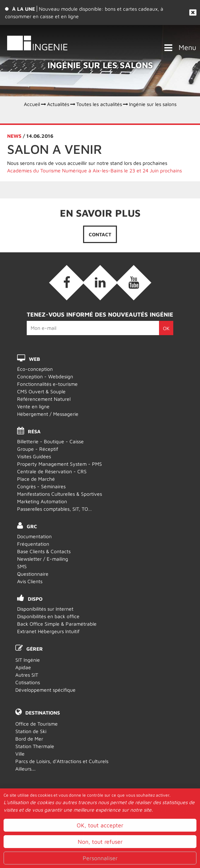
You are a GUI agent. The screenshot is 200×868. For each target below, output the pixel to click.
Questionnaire (33, 574)
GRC (32, 526)
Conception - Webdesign (45, 376)
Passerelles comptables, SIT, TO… (55, 509)
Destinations (43, 713)
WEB (34, 359)
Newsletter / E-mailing (43, 559)
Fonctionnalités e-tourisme (47, 384)
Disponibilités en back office (48, 616)
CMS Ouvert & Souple (41, 391)
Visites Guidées (34, 456)
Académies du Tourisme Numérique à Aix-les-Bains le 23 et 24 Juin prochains (94, 170)
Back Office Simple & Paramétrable (57, 624)
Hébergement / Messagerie (48, 414)
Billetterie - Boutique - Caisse (50, 441)
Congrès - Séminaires (41, 486)
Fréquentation (33, 544)
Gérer (35, 649)
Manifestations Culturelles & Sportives (60, 494)
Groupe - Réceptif (38, 449)
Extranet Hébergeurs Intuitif (48, 631)
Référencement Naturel (44, 399)
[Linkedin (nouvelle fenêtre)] (100, 283)
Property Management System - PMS (60, 464)
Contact (100, 234)
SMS (22, 566)
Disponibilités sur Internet (45, 609)
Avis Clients (30, 581)
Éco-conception (35, 369)
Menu (188, 47)
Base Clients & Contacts (44, 551)
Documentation (34, 536)
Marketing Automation (42, 501)
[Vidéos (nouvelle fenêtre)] (134, 283)
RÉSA (34, 431)
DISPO (35, 599)
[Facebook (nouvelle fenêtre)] (67, 283)
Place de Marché (36, 479)
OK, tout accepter (100, 857)
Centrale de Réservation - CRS (52, 471)
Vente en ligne (33, 406)
